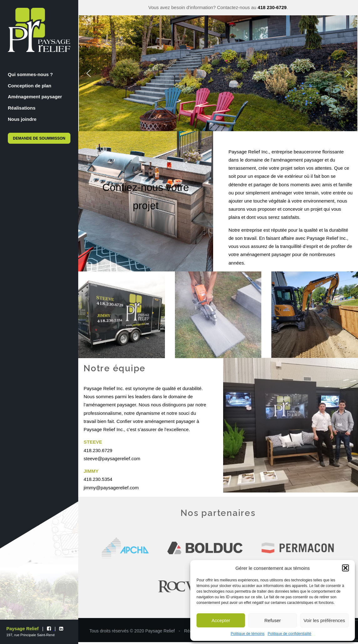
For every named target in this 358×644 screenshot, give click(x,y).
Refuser (273, 620)
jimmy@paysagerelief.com (111, 488)
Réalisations (22, 108)
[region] (218, 73)
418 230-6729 (272, 7)
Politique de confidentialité (289, 634)
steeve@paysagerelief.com (112, 459)
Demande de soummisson (39, 138)
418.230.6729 (98, 450)
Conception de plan (30, 86)
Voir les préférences (324, 620)
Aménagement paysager (35, 97)
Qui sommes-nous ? (30, 74)
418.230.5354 (98, 479)
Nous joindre (22, 119)
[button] (345, 568)
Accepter (221, 620)
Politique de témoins (248, 634)
